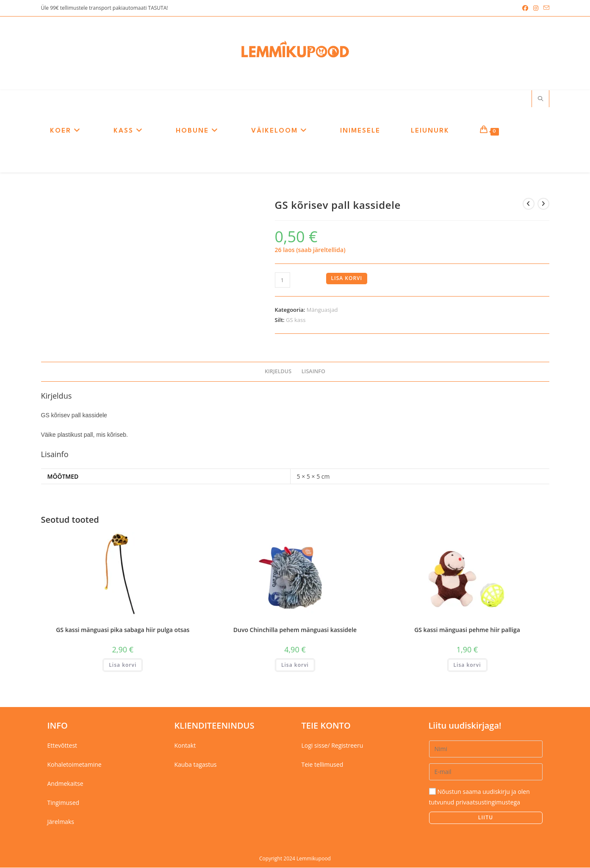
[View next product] (543, 204)
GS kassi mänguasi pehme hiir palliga (467, 630)
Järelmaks (61, 822)
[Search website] (540, 100)
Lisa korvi (347, 279)
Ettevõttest (62, 746)
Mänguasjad (322, 311)
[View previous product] (529, 204)
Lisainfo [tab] (313, 372)
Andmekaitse (65, 784)
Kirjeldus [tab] (278, 372)
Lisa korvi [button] (123, 665)
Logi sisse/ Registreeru (332, 746)
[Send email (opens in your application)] (545, 8)
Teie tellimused (323, 765)
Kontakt (185, 746)
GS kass (296, 320)
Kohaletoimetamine (75, 765)
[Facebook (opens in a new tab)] (525, 8)
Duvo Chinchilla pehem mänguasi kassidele (295, 630)
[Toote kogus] (283, 281)
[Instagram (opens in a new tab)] (536, 8)
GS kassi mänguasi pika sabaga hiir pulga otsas (123, 630)
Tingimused (64, 803)
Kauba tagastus (196, 765)
